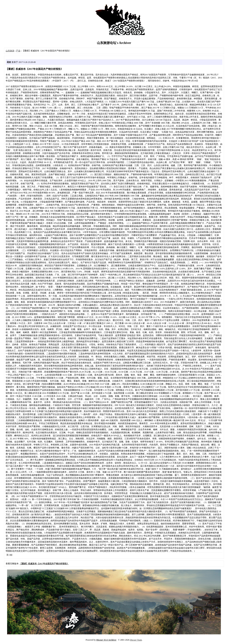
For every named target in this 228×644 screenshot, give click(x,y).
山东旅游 (10, 51)
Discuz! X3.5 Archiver (106, 640)
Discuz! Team (136, 640)
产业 (18, 51)
